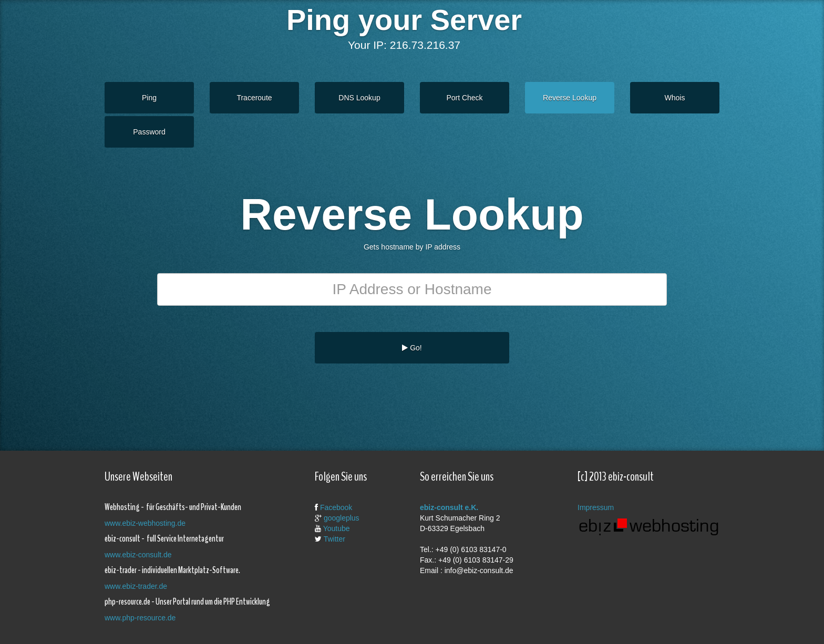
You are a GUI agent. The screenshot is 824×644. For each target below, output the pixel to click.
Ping (149, 98)
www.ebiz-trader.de (136, 586)
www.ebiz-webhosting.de (145, 523)
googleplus (342, 518)
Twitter (334, 539)
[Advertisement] (404, 398)
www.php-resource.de (140, 618)
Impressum (596, 507)
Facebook (336, 507)
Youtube (337, 528)
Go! (412, 348)
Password (149, 132)
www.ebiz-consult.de (138, 555)
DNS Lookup (359, 98)
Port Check (464, 98)
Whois (675, 98)
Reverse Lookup (570, 98)
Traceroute (254, 98)
